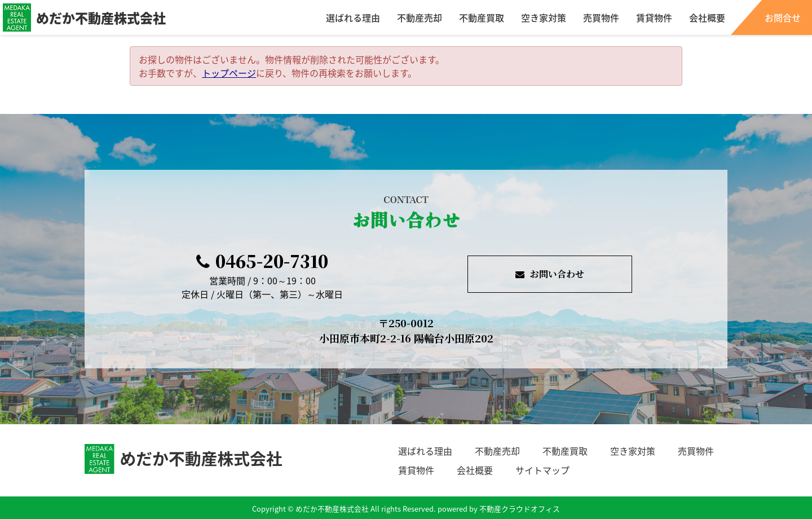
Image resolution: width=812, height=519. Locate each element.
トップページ (229, 73)
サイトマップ (542, 470)
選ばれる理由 (353, 17)
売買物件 (601, 17)
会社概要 (707, 17)
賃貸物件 (654, 17)
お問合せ (783, 17)
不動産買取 (482, 17)
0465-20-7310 (262, 261)
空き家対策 (544, 17)
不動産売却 (420, 17)
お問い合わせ (550, 274)
